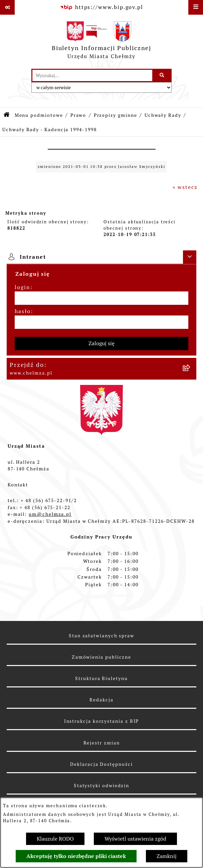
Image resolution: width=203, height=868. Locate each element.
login (23, 287)
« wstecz (185, 187)
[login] (101, 298)
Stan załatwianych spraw (101, 636)
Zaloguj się (101, 343)
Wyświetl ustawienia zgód (135, 839)
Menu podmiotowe (39, 115)
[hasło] (101, 322)
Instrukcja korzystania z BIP (102, 721)
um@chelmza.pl (50, 514)
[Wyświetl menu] (196, 7)
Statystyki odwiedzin (101, 786)
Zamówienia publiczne (101, 657)
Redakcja (101, 700)
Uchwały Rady (163, 115)
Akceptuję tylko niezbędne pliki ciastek (76, 856)
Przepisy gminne (116, 115)
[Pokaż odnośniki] (7, 7)
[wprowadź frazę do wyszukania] (92, 75)
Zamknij (167, 856)
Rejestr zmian (102, 743)
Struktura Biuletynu (101, 678)
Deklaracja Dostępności (101, 764)
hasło (23, 311)
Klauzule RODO (55, 839)
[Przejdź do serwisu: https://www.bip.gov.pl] (101, 7)
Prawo (78, 115)
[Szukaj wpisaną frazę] (162, 75)
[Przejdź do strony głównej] (102, 42)
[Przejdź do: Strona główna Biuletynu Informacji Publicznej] (7, 115)
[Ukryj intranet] (190, 257)
